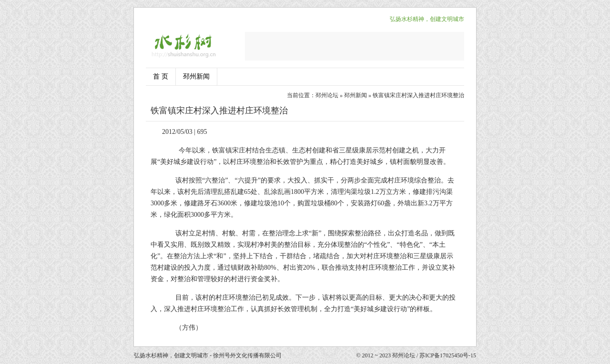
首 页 (161, 76)
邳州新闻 (196, 76)
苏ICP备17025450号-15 (448, 355)
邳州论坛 (327, 95)
